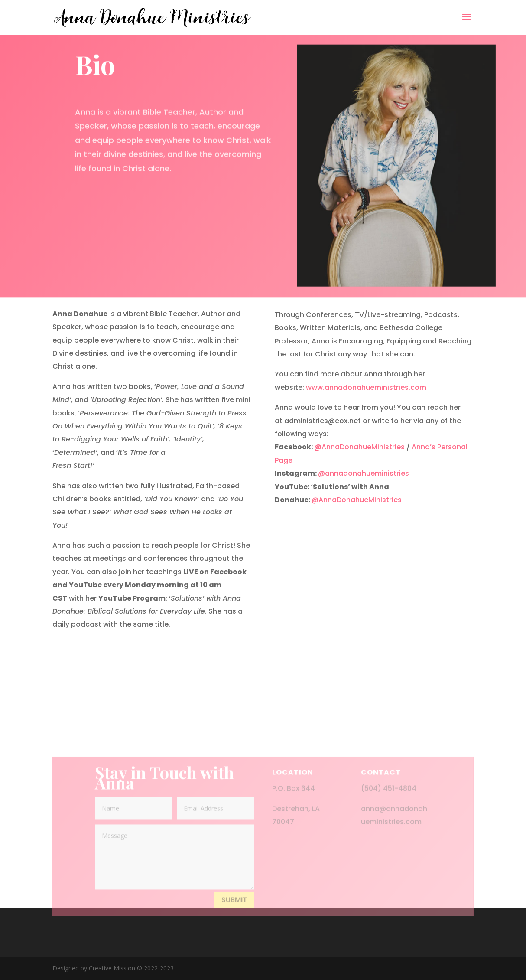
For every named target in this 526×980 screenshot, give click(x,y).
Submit (234, 911)
